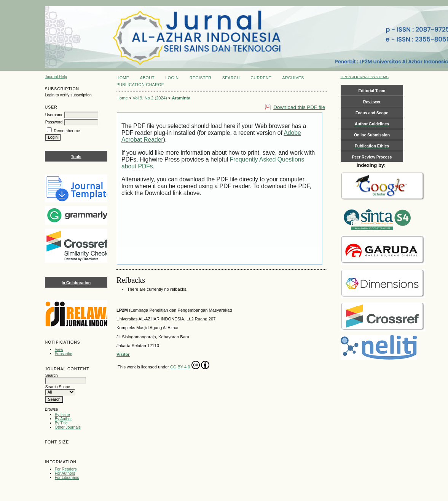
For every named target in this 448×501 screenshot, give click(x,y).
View (59, 350)
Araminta (181, 98)
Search (231, 78)
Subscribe (64, 354)
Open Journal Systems (365, 77)
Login (172, 78)
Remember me (67, 131)
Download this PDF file (299, 107)
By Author (63, 419)
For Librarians (67, 478)
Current (261, 78)
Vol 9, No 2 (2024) (150, 98)
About (147, 78)
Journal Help (56, 77)
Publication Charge (140, 85)
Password (54, 122)
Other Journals (68, 427)
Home (123, 78)
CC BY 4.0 (190, 365)
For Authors (65, 473)
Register (200, 78)
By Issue (62, 415)
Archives (293, 78)
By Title (61, 423)
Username (54, 115)
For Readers (66, 469)
